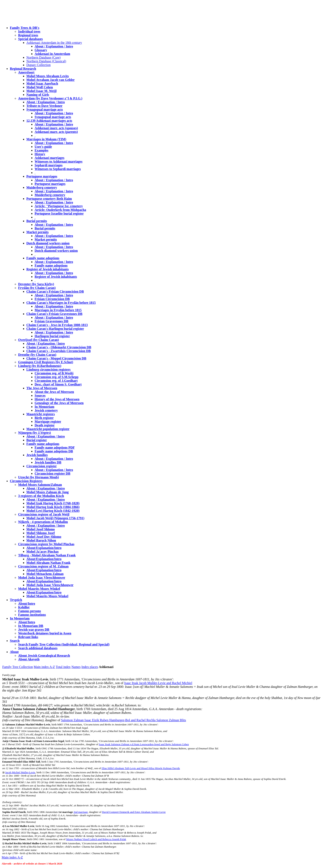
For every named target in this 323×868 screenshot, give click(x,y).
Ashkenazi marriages (49, 158)
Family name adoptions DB (54, 451)
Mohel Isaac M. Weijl (41, 91)
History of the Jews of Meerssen (57, 399)
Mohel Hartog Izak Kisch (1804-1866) (53, 507)
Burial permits (37, 221)
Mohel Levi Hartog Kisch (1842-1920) (53, 511)
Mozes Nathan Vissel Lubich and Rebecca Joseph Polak (96, 839)
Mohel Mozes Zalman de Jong (47, 492)
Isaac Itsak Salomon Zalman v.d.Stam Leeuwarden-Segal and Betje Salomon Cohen (144, 744)
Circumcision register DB (52, 474)
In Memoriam (44, 407)
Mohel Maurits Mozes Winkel (47, 596)
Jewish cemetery (46, 410)
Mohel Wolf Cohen (40, 87)
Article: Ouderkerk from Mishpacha (60, 210)
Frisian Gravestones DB (51, 321)
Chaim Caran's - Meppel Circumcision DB (56, 358)
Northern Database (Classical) (46, 61)
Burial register (37, 440)
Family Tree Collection (18, 667)
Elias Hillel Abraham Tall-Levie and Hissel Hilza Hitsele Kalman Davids (141, 768)
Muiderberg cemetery (42, 187)
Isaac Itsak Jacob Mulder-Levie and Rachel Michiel (158, 683)
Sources (40, 396)
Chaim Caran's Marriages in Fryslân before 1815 (61, 303)
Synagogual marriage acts (45, 109)
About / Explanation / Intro (54, 46)
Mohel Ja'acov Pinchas (42, 552)
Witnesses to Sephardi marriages (58, 169)
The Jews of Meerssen (42, 388)
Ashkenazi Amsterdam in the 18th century (54, 43)
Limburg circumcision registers (49, 370)
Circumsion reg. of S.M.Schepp (57, 377)
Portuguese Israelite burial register (59, 213)
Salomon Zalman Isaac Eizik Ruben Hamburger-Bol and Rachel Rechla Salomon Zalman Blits (123, 720)
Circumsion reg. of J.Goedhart (56, 381)
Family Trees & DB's (25, 28)
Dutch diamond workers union (48, 243)
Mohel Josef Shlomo (41, 529)
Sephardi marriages (49, 165)
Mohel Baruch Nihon (41, 540)
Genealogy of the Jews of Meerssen (59, 403)
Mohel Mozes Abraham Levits (48, 76)
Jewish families (37, 455)
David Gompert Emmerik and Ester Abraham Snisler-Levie (134, 812)
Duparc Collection (39, 65)
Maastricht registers (41, 414)
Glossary (41, 50)
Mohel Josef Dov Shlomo (44, 537)
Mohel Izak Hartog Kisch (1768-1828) (53, 503)
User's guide (43, 147)
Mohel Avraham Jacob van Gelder (50, 80)
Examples (42, 150)
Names (76, 667)
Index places (90, 667)
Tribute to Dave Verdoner (44, 106)
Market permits (37, 232)
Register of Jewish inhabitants (48, 269)
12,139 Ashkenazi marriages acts (49, 121)
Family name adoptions (43, 258)
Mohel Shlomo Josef (41, 533)
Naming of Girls (38, 95)
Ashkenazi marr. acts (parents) (56, 132)
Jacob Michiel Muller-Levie (20, 772)
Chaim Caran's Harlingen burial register (55, 329)
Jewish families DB (48, 462)
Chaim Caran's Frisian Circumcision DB (55, 292)
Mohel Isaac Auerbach (42, 83)
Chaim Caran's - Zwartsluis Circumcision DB (59, 351)
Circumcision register (42, 466)
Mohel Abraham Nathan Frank (48, 563)
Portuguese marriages (42, 176)
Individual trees (29, 31)
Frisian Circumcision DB (52, 299)
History (40, 154)
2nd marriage (81, 812)
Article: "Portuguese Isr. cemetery (59, 206)
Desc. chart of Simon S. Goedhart (58, 384)
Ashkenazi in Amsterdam (52, 54)
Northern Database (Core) (43, 57)
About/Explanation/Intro (44, 548)
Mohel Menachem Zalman (45, 574)
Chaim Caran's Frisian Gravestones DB (54, 314)
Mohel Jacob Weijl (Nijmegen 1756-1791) (55, 518)
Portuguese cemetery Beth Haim (49, 199)
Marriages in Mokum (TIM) (46, 139)
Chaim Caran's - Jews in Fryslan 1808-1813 (57, 325)
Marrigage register (48, 422)
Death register (45, 425)
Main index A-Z (44, 667)
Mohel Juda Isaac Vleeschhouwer (50, 585)
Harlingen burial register (52, 336)
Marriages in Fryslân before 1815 (58, 310)
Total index (63, 667)
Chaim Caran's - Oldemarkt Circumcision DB (59, 347)
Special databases (30, 39)
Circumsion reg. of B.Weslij (54, 373)
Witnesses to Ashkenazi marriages (59, 161)
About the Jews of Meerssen (54, 392)
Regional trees (28, 35)
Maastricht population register (48, 429)
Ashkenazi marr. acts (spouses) (56, 128)
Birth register (44, 418)
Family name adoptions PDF (55, 448)
